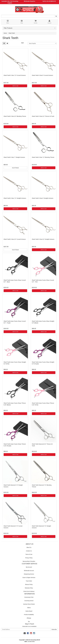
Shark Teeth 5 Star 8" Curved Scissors (42, 75)
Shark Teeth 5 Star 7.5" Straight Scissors (15, 198)
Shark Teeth (12, 33)
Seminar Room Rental (29, 604)
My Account (29, 567)
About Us (29, 547)
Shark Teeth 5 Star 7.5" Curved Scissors (15, 75)
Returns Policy (29, 584)
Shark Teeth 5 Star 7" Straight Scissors (14, 157)
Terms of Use (29, 554)
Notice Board (29, 611)
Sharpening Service (29, 574)
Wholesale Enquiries (29, 1)
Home (5, 33)
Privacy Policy (29, 558)
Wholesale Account (29, 571)
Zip (29, 622)
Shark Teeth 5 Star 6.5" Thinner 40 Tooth (43, 116)
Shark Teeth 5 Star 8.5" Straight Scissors (43, 239)
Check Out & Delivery (29, 591)
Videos (29, 608)
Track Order (29, 581)
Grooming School (29, 601)
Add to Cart (15, 86)
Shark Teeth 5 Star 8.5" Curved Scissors (15, 239)
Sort (22, 43)
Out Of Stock (15, 168)
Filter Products (29, 28)
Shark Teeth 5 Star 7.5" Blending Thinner (43, 157)
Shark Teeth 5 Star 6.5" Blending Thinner (15, 116)
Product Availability (29, 615)
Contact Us (29, 551)
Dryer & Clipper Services (29, 578)
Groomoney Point (29, 597)
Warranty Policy (29, 588)
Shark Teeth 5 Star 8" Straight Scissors (43, 198)
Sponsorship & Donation (29, 561)
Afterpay (29, 618)
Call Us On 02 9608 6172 (49, 1)
